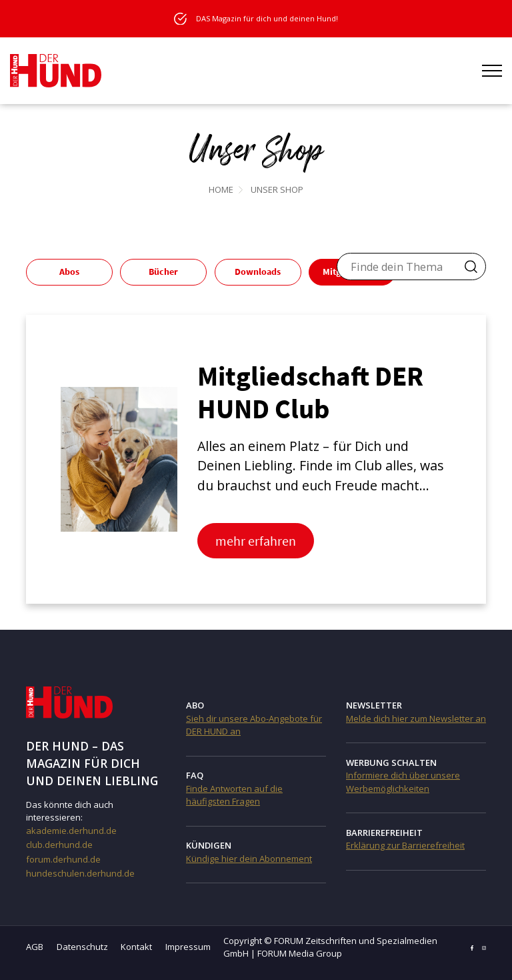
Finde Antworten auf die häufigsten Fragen (234, 795)
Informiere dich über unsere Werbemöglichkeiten (403, 782)
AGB (35, 947)
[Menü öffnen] (492, 71)
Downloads (258, 272)
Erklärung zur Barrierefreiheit (405, 845)
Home (221, 189)
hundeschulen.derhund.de (80, 873)
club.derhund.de (59, 845)
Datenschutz (82, 947)
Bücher (163, 272)
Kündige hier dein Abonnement (249, 859)
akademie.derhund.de (71, 831)
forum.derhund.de (63, 859)
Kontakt (136, 947)
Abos (69, 272)
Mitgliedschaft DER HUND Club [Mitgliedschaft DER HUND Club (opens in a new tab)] (310, 392)
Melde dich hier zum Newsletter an (416, 718)
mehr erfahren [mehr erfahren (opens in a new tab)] (256, 541)
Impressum (188, 947)
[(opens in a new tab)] (119, 458)
